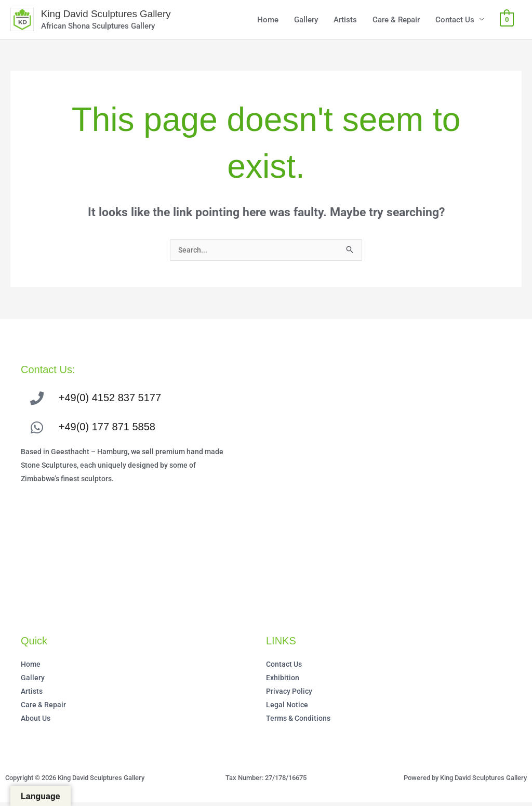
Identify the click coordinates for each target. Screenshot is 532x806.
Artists (345, 21)
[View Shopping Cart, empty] (507, 21)
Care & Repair (396, 21)
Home (268, 21)
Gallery (306, 21)
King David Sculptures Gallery (113, 15)
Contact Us (455, 21)
